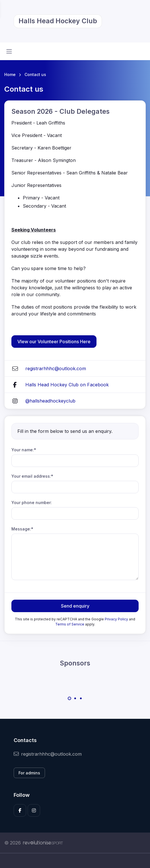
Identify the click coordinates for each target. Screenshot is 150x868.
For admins (29, 773)
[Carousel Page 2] (75, 698)
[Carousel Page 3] (81, 698)
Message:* (22, 529)
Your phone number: (32, 503)
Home (10, 74)
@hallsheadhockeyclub (50, 401)
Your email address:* (32, 476)
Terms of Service (70, 624)
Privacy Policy (116, 619)
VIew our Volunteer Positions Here (54, 342)
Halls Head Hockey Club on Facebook (67, 385)
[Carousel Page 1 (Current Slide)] (69, 698)
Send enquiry (75, 606)
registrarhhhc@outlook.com (56, 368)
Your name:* (24, 450)
